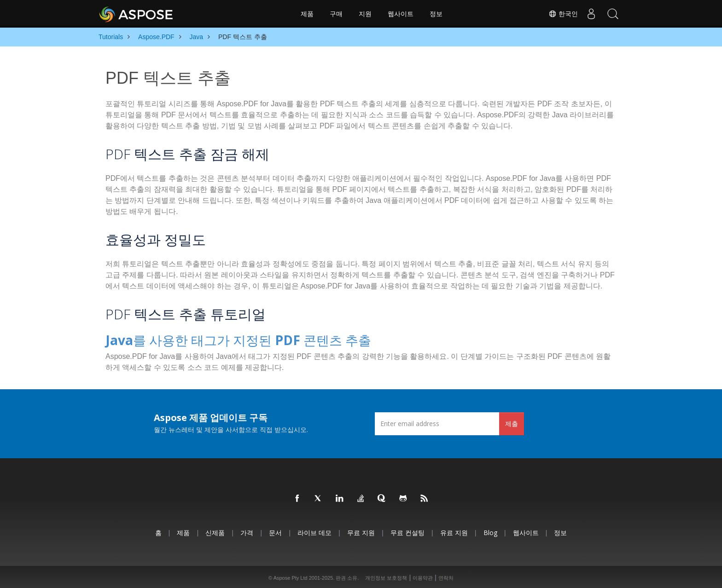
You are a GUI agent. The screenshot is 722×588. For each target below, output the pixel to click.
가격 (247, 530)
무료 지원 (361, 530)
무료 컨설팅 (408, 530)
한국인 (560, 14)
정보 (436, 14)
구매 (336, 14)
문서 (275, 530)
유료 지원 (454, 530)
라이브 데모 (314, 530)
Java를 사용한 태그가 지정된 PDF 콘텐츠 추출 (216, 339)
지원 (365, 14)
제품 (307, 14)
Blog (490, 530)
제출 (512, 421)
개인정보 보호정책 (386, 576)
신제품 (215, 530)
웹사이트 (401, 14)
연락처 (446, 576)
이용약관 (423, 576)
